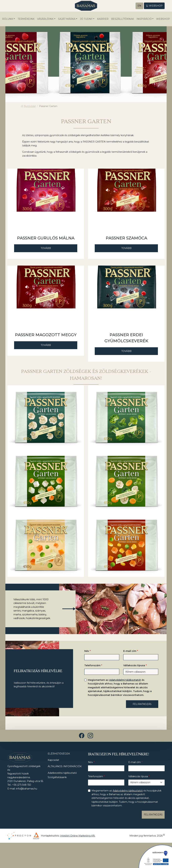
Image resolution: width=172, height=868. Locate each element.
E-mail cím (130, 651)
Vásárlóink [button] (45, 19)
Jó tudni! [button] (86, 19)
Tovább (46, 248)
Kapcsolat (53, 760)
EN (139, 6)
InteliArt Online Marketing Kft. (78, 836)
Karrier (103, 19)
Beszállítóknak (123, 19)
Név (87, 651)
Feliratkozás (142, 704)
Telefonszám (92, 666)
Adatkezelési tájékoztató (62, 773)
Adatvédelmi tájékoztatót (125, 680)
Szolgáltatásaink (57, 777)
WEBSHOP (163, 19)
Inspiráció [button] (144, 19)
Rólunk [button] (8, 19)
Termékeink (26, 19)
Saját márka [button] (67, 19)
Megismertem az (120, 688)
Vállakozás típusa (134, 666)
